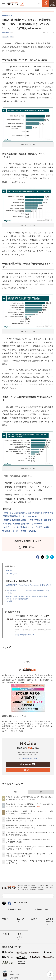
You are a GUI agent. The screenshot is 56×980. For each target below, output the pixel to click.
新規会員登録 (27, 764)
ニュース (20, 920)
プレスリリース (12, 574)
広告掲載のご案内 (41, 909)
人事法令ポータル (50, 922)
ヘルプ (11, 972)
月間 (41, 792)
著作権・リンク (14, 975)
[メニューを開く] (3, 3)
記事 (35, 919)
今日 (15, 792)
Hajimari (9, 570)
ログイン (28, 770)
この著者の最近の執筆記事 (24, 635)
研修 (12, 37)
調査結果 (5, 37)
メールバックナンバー (28, 759)
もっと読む (9, 601)
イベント (6, 936)
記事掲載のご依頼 (15, 909)
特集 (5, 919)
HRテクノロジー (20, 937)
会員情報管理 (14, 978)
